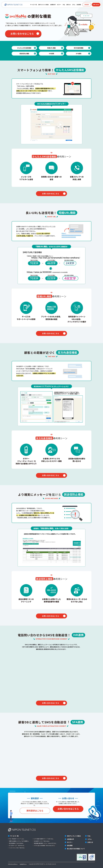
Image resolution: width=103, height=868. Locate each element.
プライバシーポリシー (13, 864)
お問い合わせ (96, 5)
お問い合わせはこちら (22, 34)
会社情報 (79, 5)
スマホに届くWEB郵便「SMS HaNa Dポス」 (45, 845)
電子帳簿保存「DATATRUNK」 (17, 843)
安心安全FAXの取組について (76, 849)
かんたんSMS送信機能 (24, 48)
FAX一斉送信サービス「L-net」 (17, 839)
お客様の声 (53, 5)
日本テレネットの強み (43, 5)
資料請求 (87, 5)
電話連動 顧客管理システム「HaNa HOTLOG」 (45, 843)
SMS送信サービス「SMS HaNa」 (42, 841)
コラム (74, 5)
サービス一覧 (33, 5)
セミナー (59, 5)
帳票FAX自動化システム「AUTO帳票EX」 (19, 841)
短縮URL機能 (51, 48)
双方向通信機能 (79, 48)
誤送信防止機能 (24, 53)
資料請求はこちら (35, 811)
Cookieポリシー (23, 864)
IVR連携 (52, 53)
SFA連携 (79, 53)
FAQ (64, 5)
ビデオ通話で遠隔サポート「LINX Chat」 (44, 839)
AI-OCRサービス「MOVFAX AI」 (17, 845)
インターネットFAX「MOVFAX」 (17, 848)
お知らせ (68, 5)
